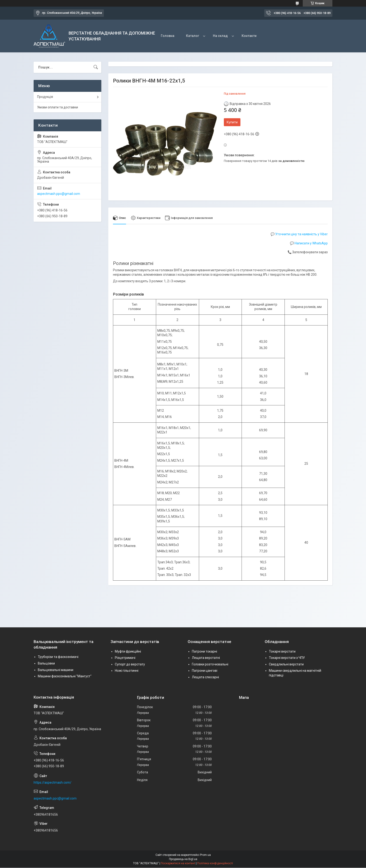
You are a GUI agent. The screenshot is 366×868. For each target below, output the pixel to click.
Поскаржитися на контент (178, 864)
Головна (168, 36)
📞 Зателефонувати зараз (308, 252)
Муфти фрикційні (128, 651)
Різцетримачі (125, 658)
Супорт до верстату (130, 664)
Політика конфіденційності (215, 864)
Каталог (193, 36)
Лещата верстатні (206, 658)
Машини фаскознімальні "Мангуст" (65, 676)
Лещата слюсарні (205, 677)
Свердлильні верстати (286, 664)
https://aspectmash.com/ (53, 783)
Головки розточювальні (210, 664)
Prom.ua (205, 855)
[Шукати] (96, 67)
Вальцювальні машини (56, 670)
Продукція (45, 97)
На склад (220, 36)
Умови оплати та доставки (58, 107)
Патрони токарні (204, 651)
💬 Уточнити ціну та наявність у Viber (299, 234)
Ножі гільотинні (127, 671)
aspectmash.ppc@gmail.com (59, 194)
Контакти (249, 36)
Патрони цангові (205, 671)
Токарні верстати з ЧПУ (287, 658)
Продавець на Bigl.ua (183, 859)
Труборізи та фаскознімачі (58, 657)
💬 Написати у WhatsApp (309, 243)
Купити (232, 122)
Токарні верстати (282, 651)
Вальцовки (46, 663)
